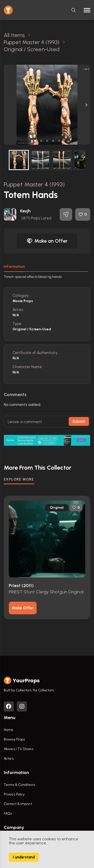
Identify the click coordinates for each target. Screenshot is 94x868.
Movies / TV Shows (19, 749)
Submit (79, 422)
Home (9, 730)
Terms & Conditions (19, 785)
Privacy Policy (14, 794)
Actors (9, 759)
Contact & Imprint (18, 804)
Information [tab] (14, 267)
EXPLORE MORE (19, 479)
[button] (35, 141)
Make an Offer (47, 241)
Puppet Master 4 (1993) (34, 184)
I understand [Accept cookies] (24, 857)
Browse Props (14, 739)
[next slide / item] (87, 105)
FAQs (8, 813)
